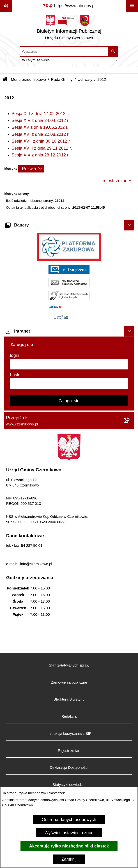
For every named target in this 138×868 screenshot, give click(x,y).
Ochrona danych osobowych (69, 819)
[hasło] (69, 383)
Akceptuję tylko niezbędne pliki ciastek (69, 846)
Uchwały (85, 79)
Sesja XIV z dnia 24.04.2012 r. (41, 120)
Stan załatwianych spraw (69, 665)
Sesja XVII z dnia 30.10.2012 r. (41, 141)
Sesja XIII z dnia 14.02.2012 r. (40, 114)
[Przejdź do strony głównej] (69, 29)
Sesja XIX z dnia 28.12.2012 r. (41, 155)
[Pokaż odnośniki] (6, 6)
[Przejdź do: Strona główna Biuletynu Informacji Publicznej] (5, 80)
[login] (69, 364)
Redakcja (69, 716)
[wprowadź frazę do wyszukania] (64, 51)
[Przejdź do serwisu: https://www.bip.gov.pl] (69, 6)
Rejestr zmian (69, 751)
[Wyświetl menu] (132, 6)
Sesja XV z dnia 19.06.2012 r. (40, 127)
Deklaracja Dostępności (69, 768)
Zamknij (69, 859)
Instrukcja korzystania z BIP (69, 734)
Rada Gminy (62, 79)
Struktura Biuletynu (69, 699)
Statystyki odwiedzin (69, 785)
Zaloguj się (69, 401)
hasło (15, 375)
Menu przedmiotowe (28, 79)
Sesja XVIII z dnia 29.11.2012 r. (42, 148)
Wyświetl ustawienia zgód (69, 833)
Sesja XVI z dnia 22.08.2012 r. (41, 134)
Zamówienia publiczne (69, 682)
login (15, 355)
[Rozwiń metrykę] (31, 169)
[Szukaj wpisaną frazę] (113, 51)
